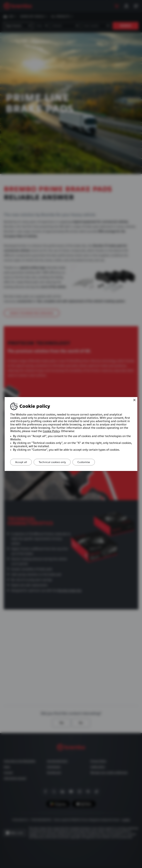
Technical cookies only (55, 462)
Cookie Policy (51, 431)
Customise (88, 462)
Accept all (22, 462)
